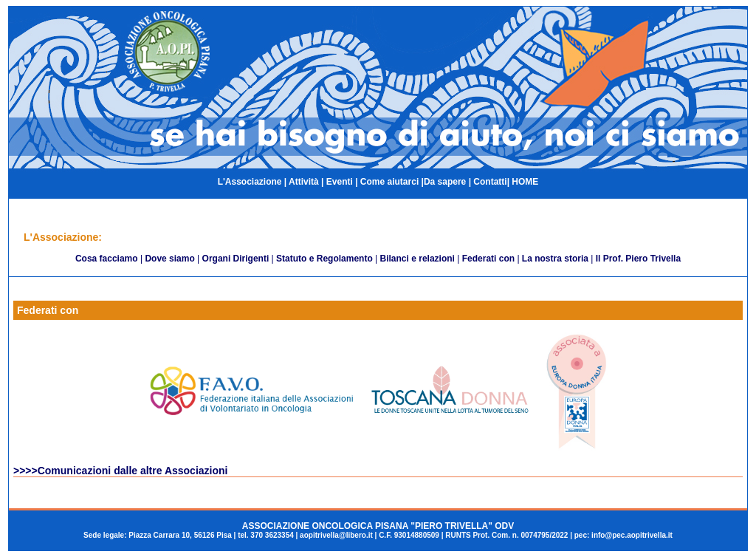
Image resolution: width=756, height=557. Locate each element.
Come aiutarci (389, 182)
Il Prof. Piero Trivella (638, 259)
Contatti (490, 182)
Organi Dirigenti (236, 259)
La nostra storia (555, 259)
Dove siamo (169, 259)
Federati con (488, 259)
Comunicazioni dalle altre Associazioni (133, 471)
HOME (525, 182)
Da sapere (446, 182)
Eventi (340, 182)
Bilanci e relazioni (417, 259)
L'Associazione (250, 182)
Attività (303, 182)
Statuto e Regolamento (324, 259)
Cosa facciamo (107, 259)
